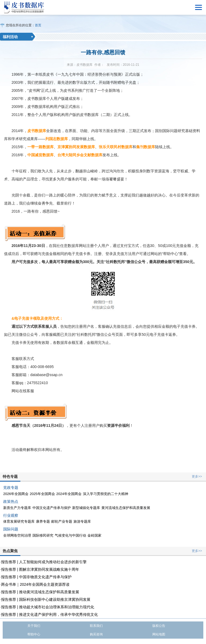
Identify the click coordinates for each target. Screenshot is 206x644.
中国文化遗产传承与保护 (52, 508)
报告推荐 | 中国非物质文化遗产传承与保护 (36, 577)
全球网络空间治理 (17, 535)
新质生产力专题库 (17, 508)
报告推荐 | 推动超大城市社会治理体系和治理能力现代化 (48, 607)
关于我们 (34, 626)
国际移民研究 (43, 535)
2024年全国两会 (69, 494)
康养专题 (43, 521)
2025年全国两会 (42, 494)
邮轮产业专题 (62, 521)
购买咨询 (96, 634)
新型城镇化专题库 (86, 508)
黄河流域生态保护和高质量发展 (126, 508)
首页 (38, 25)
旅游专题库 (82, 521)
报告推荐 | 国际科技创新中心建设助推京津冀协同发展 (46, 599)
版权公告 (159, 626)
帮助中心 (34, 634)
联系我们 (96, 626)
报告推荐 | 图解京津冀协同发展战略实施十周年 (40, 569)
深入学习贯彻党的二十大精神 (106, 494)
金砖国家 (94, 535)
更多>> (197, 476)
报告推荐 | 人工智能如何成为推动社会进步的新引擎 (44, 562)
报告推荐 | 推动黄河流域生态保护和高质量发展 (40, 592)
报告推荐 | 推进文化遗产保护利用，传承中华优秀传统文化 (49, 614)
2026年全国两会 (16, 494)
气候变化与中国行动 (70, 535)
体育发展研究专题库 (19, 521)
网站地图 (159, 634)
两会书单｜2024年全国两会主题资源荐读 (35, 584)
